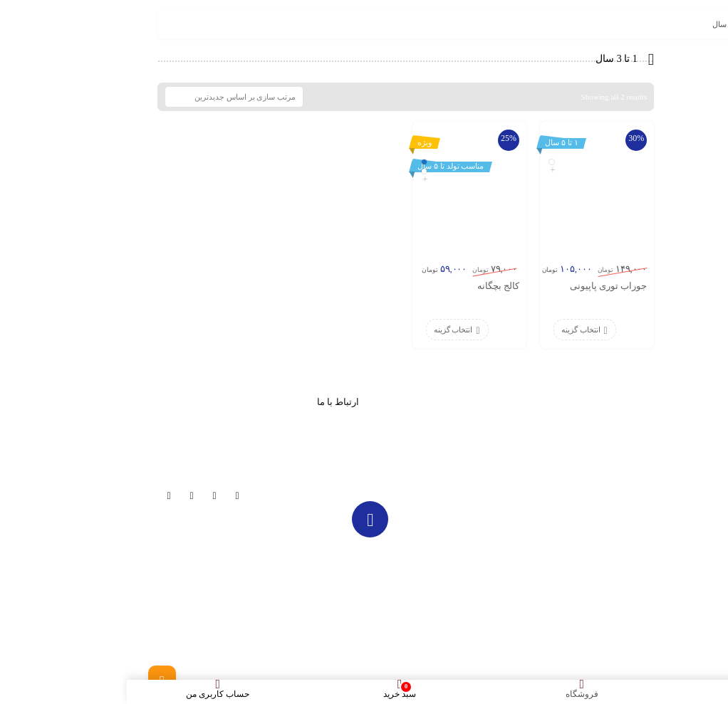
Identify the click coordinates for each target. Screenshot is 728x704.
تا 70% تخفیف (562, 438)
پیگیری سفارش (446, 491)
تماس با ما (568, 545)
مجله (463, 420)
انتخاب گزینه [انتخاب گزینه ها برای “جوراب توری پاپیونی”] (454, 330)
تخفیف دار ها (450, 456)
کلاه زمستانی (563, 473)
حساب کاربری (448, 473)
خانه (680, 24)
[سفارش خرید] (107, 97)
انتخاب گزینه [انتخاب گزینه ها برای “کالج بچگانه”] (327, 330)
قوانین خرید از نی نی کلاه (544, 580)
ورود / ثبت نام (562, 562)
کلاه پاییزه (568, 491)
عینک (576, 527)
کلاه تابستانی (563, 509)
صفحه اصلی (564, 420)
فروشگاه (570, 456)
